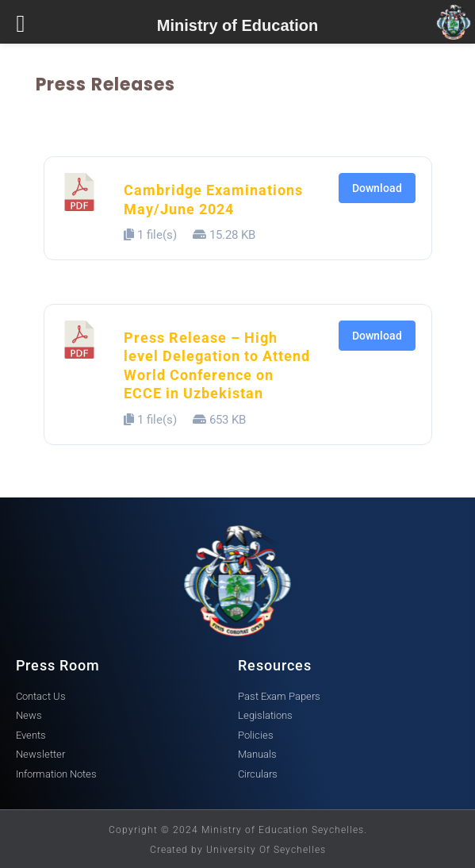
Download (377, 188)
